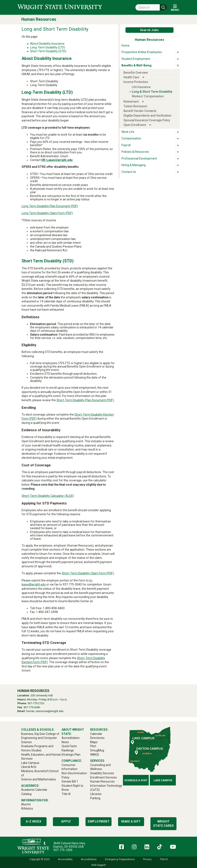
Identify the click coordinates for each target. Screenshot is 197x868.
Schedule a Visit (136, 780)
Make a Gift (131, 821)
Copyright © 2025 (40, 859)
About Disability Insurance (47, 44)
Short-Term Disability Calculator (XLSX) (48, 496)
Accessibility (65, 859)
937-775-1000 (63, 850)
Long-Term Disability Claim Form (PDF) (47, 213)
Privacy (147, 859)
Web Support (99, 865)
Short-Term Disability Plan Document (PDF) (85, 400)
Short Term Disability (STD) (48, 51)
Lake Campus (163, 780)
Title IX (164, 859)
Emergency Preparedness (120, 859)
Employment (99, 821)
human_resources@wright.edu (45, 711)
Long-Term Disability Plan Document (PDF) (50, 206)
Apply (66, 821)
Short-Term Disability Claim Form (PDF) (88, 573)
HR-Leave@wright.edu (57, 160)
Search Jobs (149, 30)
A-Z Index (34, 821)
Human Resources (39, 19)
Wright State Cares (164, 824)
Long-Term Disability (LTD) (48, 47)
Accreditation (89, 859)
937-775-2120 (36, 703)
